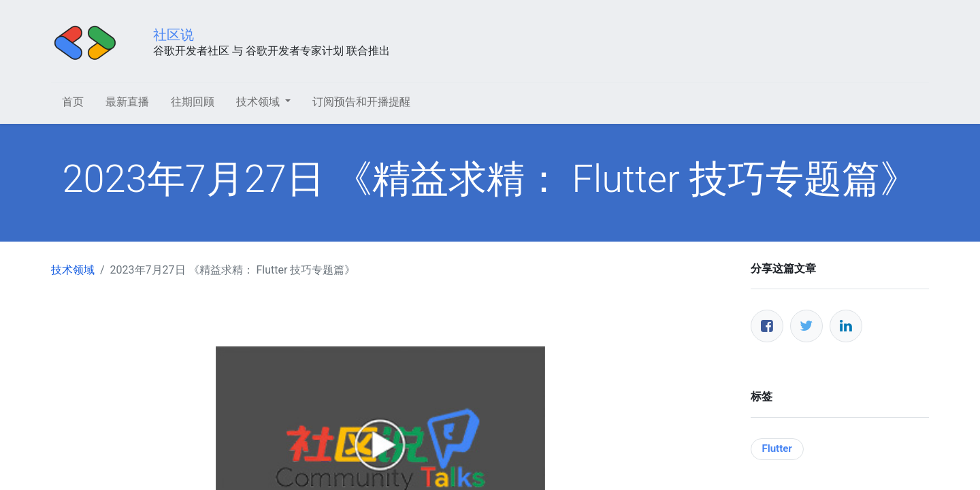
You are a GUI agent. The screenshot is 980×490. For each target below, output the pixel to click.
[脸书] (767, 326)
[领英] (846, 326)
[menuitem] (73, 102)
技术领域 (73, 270)
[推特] (806, 326)
